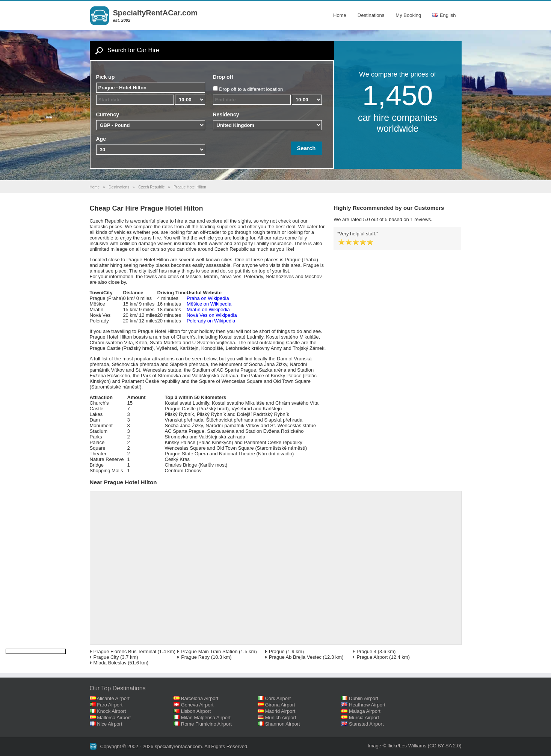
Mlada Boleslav (110, 663)
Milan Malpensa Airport (206, 718)
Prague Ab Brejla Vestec (295, 657)
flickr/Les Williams (407, 746)
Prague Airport (372, 657)
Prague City (106, 657)
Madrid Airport (280, 711)
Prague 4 (366, 651)
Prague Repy (195, 657)
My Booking (408, 15)
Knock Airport (111, 711)
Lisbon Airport (196, 711)
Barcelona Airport (200, 698)
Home (340, 15)
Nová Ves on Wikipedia (212, 315)
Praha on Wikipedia (208, 298)
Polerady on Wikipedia (211, 321)
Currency (108, 114)
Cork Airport (278, 698)
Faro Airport (110, 705)
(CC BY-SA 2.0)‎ (445, 746)
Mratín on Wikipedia (208, 309)
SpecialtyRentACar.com (155, 13)
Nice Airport (109, 724)
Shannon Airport (282, 724)
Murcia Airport (364, 718)
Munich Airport (280, 718)
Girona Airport (280, 705)
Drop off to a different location (251, 89)
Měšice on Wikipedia (209, 304)
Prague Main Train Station (209, 651)
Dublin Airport (364, 698)
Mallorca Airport (114, 718)
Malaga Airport (365, 711)
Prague (277, 651)
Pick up (106, 77)
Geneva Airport (197, 705)
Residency (226, 114)
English (444, 15)
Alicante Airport (113, 698)
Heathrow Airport (367, 705)
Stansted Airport (366, 724)
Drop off (223, 77)
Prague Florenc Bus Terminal (125, 651)
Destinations (371, 15)
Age (101, 139)
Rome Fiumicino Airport (206, 724)
